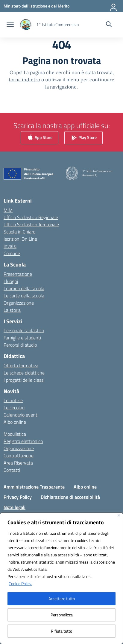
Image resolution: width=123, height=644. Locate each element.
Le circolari (14, 408)
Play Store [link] (83, 138)
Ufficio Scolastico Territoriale (31, 224)
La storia (12, 310)
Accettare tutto (62, 599)
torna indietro (24, 80)
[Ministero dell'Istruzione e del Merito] (37, 6)
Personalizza (62, 615)
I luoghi (11, 281)
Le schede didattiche (24, 373)
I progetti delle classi (24, 380)
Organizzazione (19, 303)
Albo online (15, 422)
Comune (12, 253)
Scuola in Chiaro (19, 232)
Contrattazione (19, 456)
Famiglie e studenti (22, 338)
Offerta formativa (21, 366)
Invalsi (10, 246)
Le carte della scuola (24, 296)
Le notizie (13, 400)
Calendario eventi (21, 415)
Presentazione (18, 274)
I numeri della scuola (24, 288)
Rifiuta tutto (62, 631)
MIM (8, 210)
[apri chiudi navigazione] (10, 25)
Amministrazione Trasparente (34, 487)
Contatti (12, 470)
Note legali (15, 507)
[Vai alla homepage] (57, 25)
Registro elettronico (23, 441)
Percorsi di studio (20, 345)
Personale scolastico (24, 330)
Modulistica (15, 434)
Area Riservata (18, 463)
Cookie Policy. (20, 584)
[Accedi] (114, 6)
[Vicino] (119, 515)
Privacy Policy (18, 497)
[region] (62, 578)
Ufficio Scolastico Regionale (31, 217)
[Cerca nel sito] (109, 25)
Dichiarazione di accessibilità (70, 497)
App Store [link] (40, 138)
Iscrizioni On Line (20, 239)
